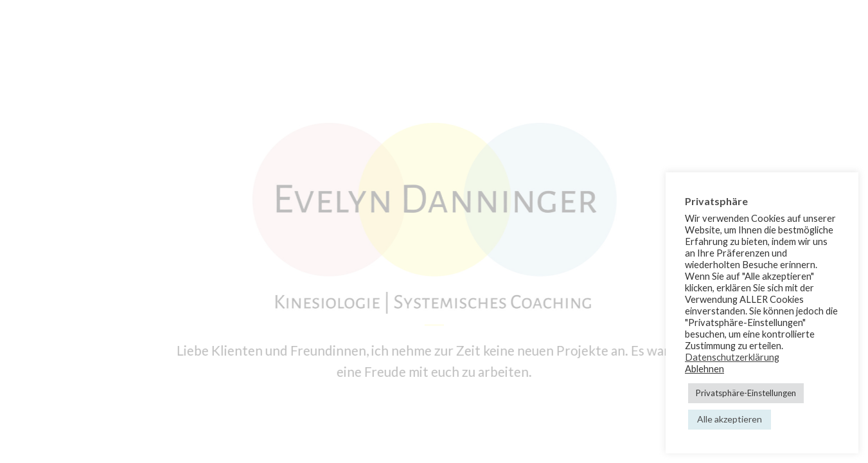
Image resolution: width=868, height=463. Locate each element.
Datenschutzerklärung (732, 357)
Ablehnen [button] (704, 369)
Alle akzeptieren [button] (730, 419)
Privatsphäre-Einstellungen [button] (746, 393)
